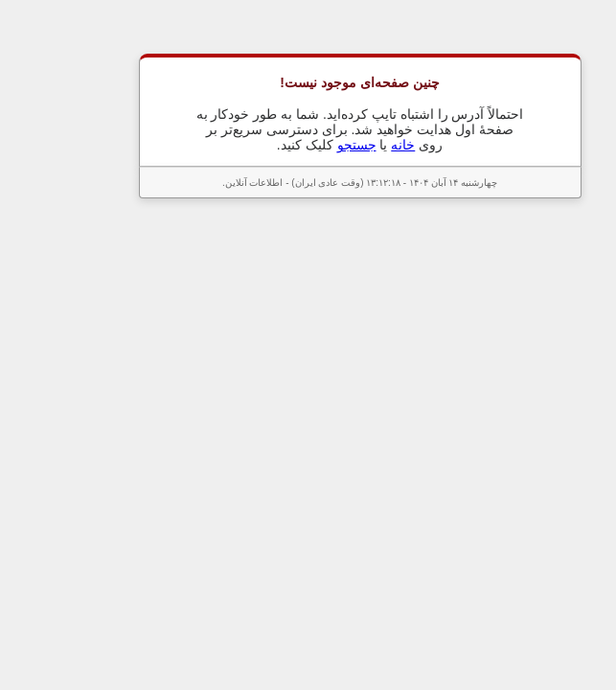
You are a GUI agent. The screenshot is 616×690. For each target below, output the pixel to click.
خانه (351, 145)
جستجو (305, 145)
